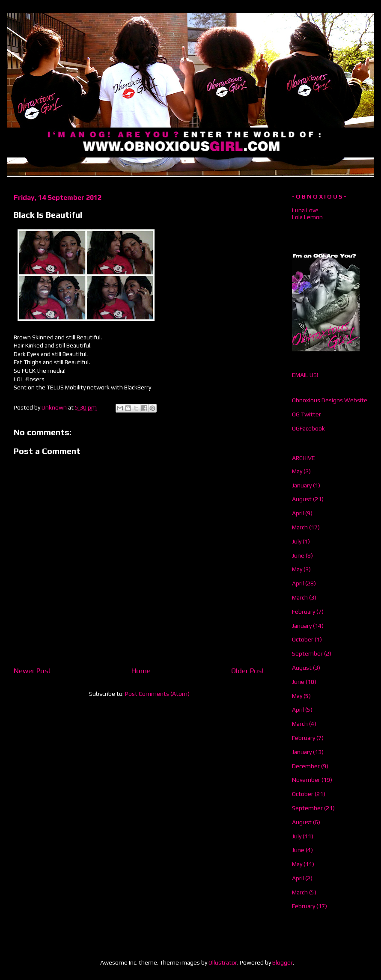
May (297, 471)
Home (141, 671)
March (300, 527)
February (304, 612)
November (306, 780)
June (298, 555)
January (302, 485)
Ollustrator (223, 962)
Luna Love (305, 210)
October (303, 639)
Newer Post (32, 671)
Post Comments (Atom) (157, 694)
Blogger (283, 962)
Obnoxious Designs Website (330, 400)
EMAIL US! (305, 375)
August (302, 499)
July (297, 541)
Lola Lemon (307, 217)
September (307, 653)
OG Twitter (307, 414)
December (306, 766)
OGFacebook (308, 428)
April (298, 513)
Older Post (248, 671)
